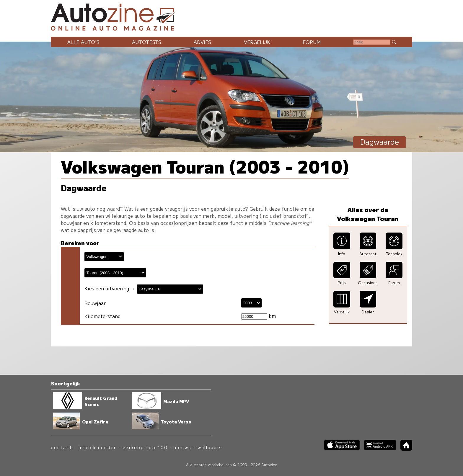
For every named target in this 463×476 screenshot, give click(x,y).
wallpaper (210, 447)
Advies (202, 42)
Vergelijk (257, 42)
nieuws (182, 447)
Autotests (147, 42)
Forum (312, 42)
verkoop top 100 (145, 447)
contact (62, 447)
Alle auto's (83, 42)
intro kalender (97, 447)
